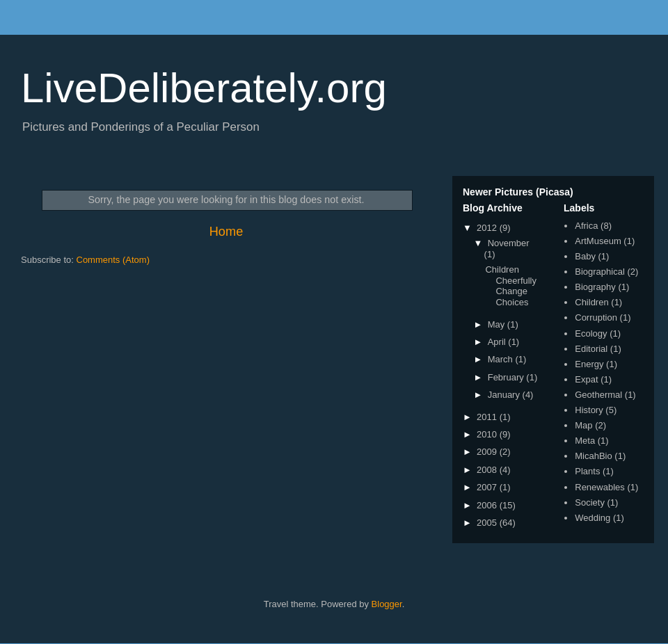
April (498, 342)
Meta (585, 441)
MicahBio (593, 456)
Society (590, 502)
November (509, 243)
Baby (585, 256)
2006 (488, 505)
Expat (586, 379)
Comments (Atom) (113, 260)
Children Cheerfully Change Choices (511, 286)
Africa (586, 226)
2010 (488, 434)
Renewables (600, 487)
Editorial (591, 349)
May (498, 324)
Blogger (387, 604)
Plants (587, 471)
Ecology (591, 333)
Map (583, 425)
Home (226, 232)
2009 (488, 452)
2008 (488, 470)
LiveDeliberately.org (204, 88)
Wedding (593, 518)
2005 (488, 523)
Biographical (600, 272)
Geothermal (598, 395)
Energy (589, 364)
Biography (595, 287)
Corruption (596, 317)
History (589, 410)
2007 (488, 487)
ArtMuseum (598, 241)
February (507, 377)
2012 (488, 228)
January (505, 395)
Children (591, 302)
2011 (488, 417)
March (502, 359)
